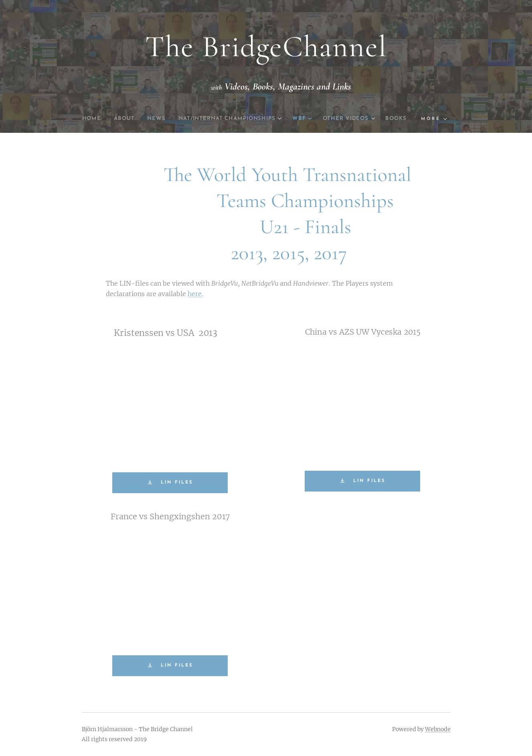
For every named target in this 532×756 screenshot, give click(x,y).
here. (195, 294)
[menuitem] (97, 119)
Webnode (438, 729)
